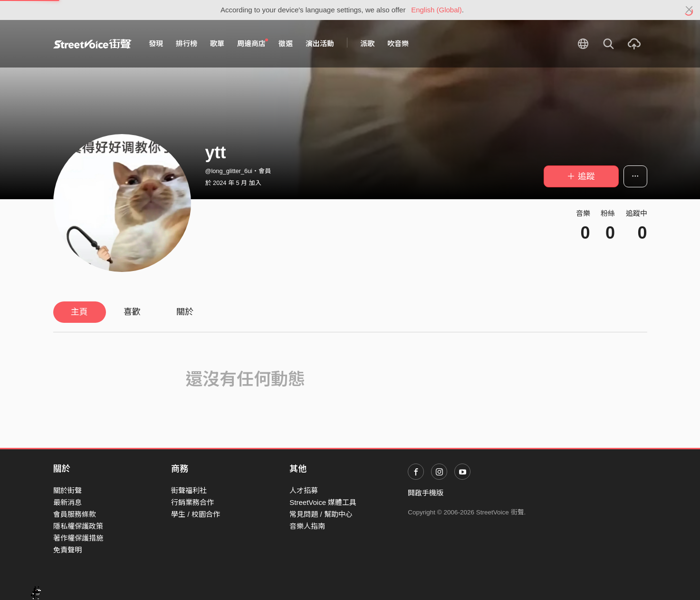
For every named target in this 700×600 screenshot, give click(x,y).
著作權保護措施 (78, 538)
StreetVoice (92, 44)
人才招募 (304, 490)
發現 (156, 44)
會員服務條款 (75, 514)
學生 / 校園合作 (196, 514)
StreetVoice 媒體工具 (323, 502)
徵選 (286, 44)
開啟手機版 (426, 493)
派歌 (367, 44)
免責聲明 (67, 550)
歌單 (217, 44)
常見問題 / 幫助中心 (321, 514)
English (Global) (436, 10)
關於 (185, 312)
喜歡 (132, 312)
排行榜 (187, 44)
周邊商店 (253, 43)
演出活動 (320, 44)
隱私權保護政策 (78, 526)
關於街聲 (67, 490)
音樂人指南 (307, 526)
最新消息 (67, 502)
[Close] (689, 10)
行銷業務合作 (192, 502)
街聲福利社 (189, 490)
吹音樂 (398, 44)
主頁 (79, 312)
